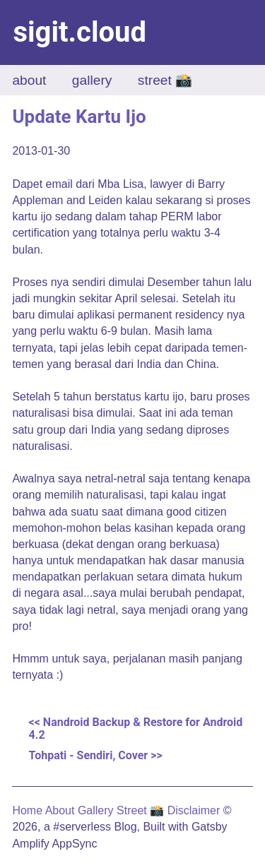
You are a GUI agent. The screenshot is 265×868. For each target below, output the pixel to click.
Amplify (30, 844)
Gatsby (210, 827)
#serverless (82, 827)
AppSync (74, 844)
